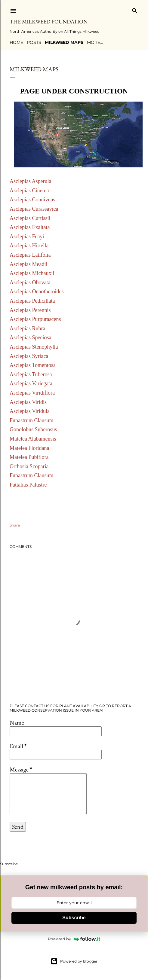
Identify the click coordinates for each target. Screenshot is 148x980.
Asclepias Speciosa (30, 337)
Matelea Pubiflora (29, 457)
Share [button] (15, 525)
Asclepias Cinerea (29, 191)
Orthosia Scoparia (29, 466)
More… (95, 42)
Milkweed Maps (64, 42)
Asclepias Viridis (28, 402)
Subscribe (74, 918)
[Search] (135, 9)
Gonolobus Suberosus (33, 429)
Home (16, 42)
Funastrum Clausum (32, 420)
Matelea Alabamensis (33, 439)
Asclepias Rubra (27, 328)
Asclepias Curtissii (30, 218)
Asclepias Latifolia (30, 255)
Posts (34, 42)
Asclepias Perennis (30, 310)
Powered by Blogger (74, 961)
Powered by (74, 939)
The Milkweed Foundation (49, 21)
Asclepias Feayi (28, 237)
